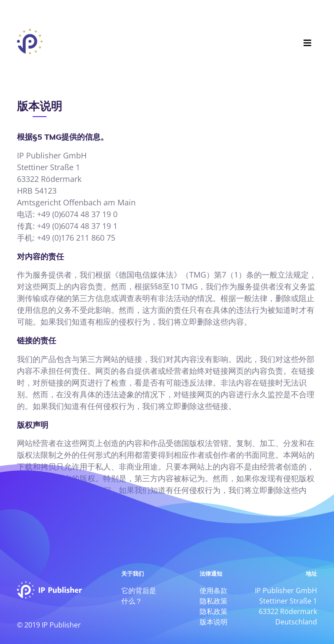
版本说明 (214, 622)
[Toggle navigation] (307, 40)
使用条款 (214, 590)
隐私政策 (214, 601)
